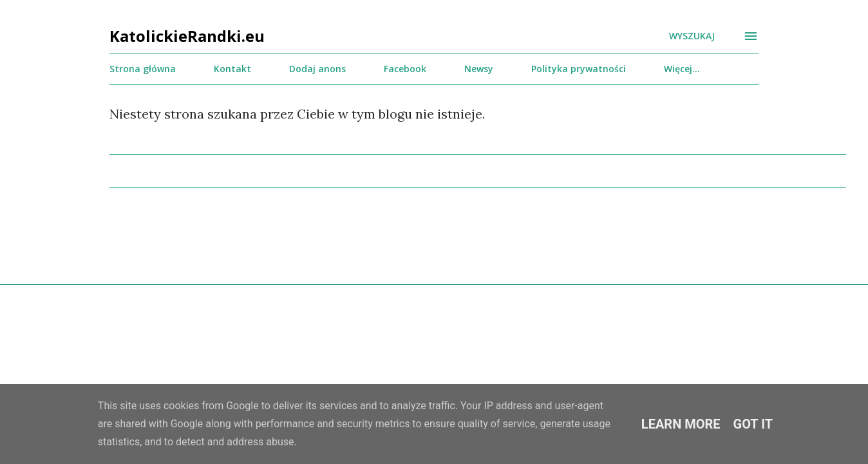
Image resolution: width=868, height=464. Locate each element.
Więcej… (682, 69)
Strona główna (143, 69)
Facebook (405, 69)
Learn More (681, 424)
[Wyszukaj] (692, 36)
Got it (753, 424)
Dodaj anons (317, 69)
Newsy (479, 69)
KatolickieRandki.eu (187, 36)
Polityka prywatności (579, 69)
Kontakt (232, 69)
